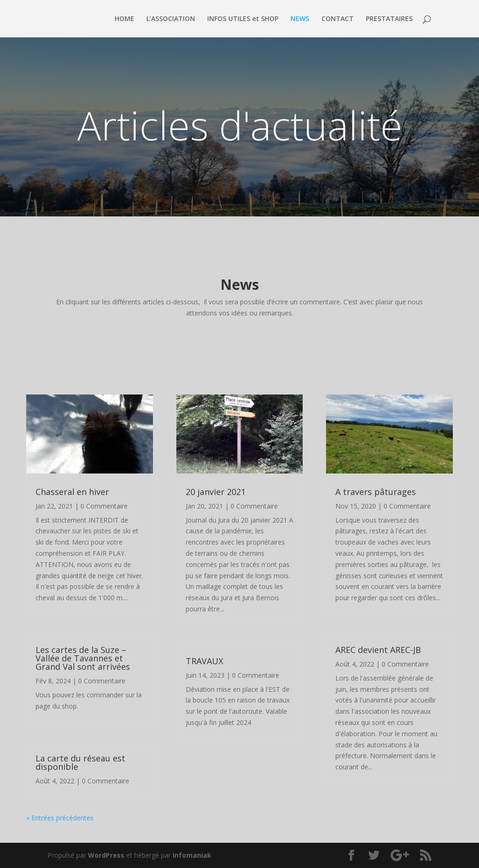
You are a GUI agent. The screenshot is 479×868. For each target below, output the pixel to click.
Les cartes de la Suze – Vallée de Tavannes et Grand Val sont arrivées (83, 658)
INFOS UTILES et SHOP (243, 19)
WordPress (106, 855)
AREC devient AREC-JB (378, 650)
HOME (124, 19)
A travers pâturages (376, 492)
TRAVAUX (204, 661)
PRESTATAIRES (389, 19)
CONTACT (337, 19)
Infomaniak (192, 855)
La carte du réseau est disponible (80, 762)
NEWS (300, 19)
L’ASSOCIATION (171, 19)
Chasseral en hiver (72, 492)
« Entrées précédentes (60, 818)
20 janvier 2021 (216, 492)
